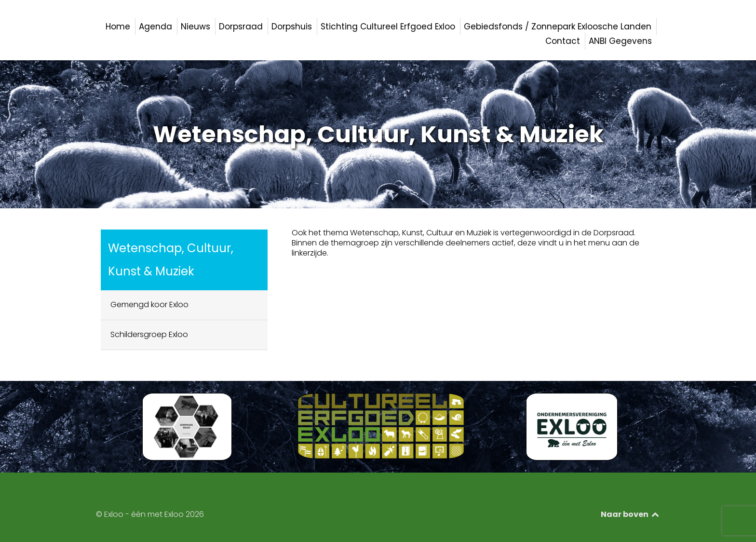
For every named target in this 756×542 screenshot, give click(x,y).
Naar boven (630, 514)
